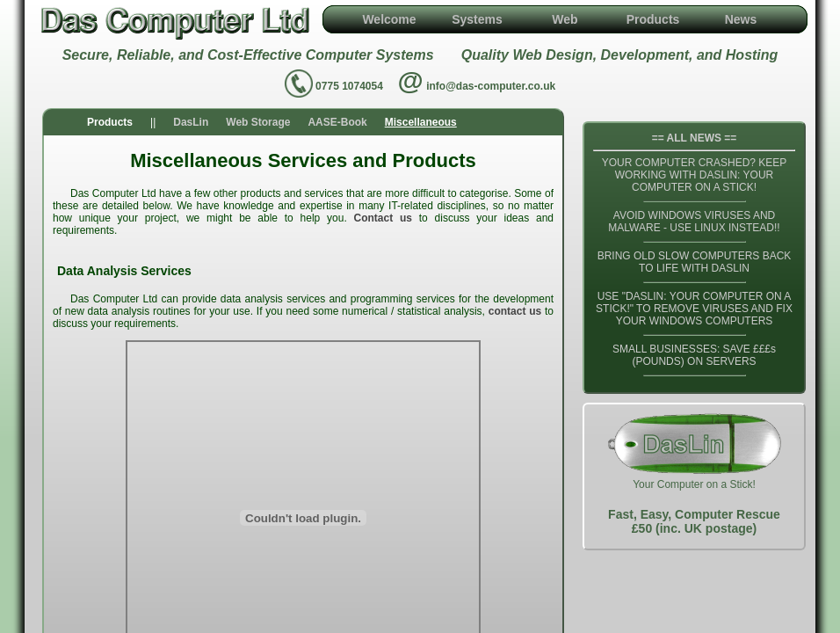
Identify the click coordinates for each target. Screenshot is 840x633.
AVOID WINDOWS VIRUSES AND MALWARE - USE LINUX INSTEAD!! (694, 222)
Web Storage (258, 122)
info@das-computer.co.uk (491, 86)
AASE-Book (337, 122)
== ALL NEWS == (695, 138)
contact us (515, 311)
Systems (477, 19)
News (741, 19)
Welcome (389, 19)
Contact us (383, 218)
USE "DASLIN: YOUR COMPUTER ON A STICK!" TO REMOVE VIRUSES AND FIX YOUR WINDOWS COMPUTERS (694, 309)
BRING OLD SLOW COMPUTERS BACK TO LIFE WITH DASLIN (695, 262)
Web (565, 19)
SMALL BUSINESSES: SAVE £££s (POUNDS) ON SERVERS (694, 355)
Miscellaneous (421, 122)
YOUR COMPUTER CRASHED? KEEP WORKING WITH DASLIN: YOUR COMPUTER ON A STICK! (695, 175)
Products (653, 19)
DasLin (191, 122)
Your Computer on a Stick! (694, 477)
